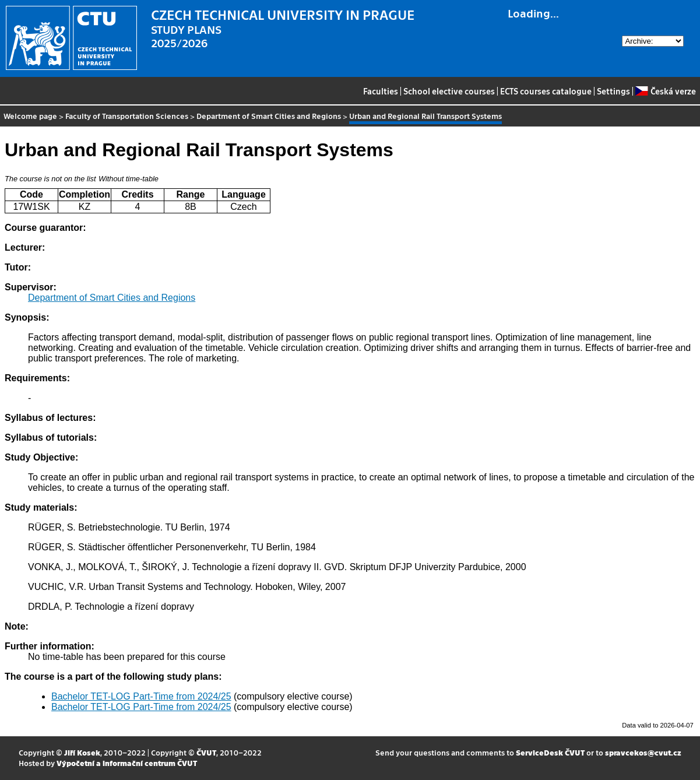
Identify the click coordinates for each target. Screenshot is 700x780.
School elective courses (449, 91)
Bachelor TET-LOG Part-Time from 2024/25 (141, 696)
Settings (613, 91)
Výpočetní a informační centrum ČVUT (127, 763)
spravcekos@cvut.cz (643, 752)
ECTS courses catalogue (546, 91)
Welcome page (30, 116)
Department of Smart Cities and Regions (269, 116)
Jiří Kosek (82, 752)
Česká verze (665, 91)
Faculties (381, 91)
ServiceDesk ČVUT (550, 752)
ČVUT (206, 752)
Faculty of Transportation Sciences (127, 116)
